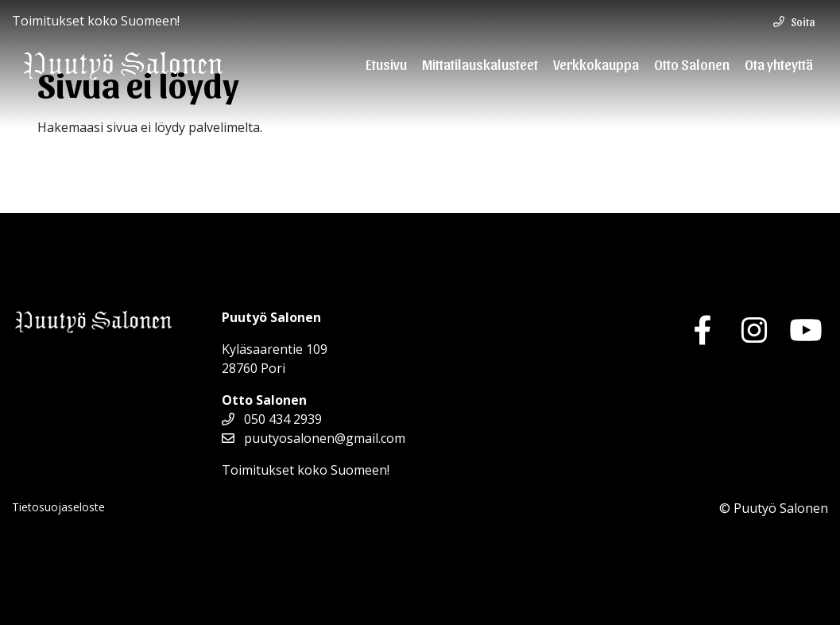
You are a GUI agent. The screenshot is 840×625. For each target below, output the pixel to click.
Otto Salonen (692, 64)
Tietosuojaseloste (58, 507)
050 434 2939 (272, 419)
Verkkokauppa (596, 64)
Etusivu (386, 64)
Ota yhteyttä (779, 64)
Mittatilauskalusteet (480, 64)
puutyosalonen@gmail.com (314, 438)
